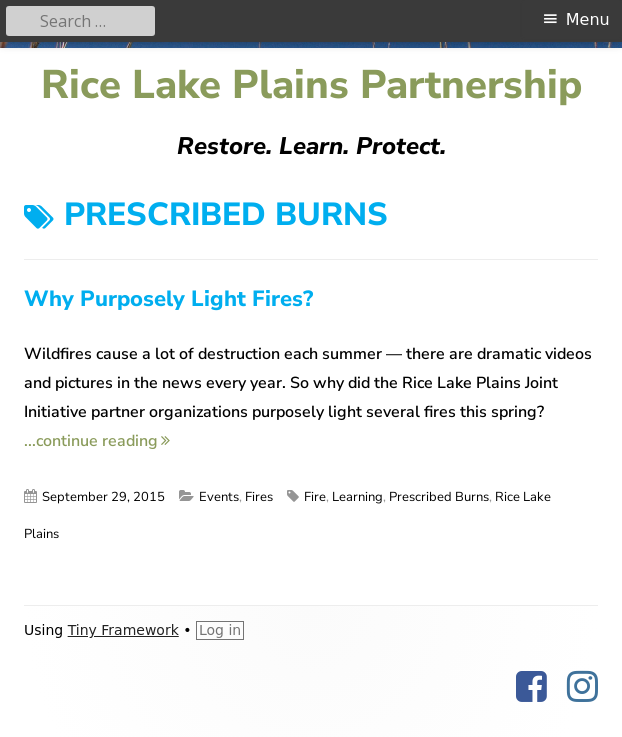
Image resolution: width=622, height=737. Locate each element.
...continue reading (97, 441)
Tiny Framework (123, 630)
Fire (315, 497)
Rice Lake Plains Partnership (311, 85)
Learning (357, 497)
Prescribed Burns (439, 497)
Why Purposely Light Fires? (168, 299)
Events (219, 497)
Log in (220, 630)
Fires (259, 497)
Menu (588, 19)
